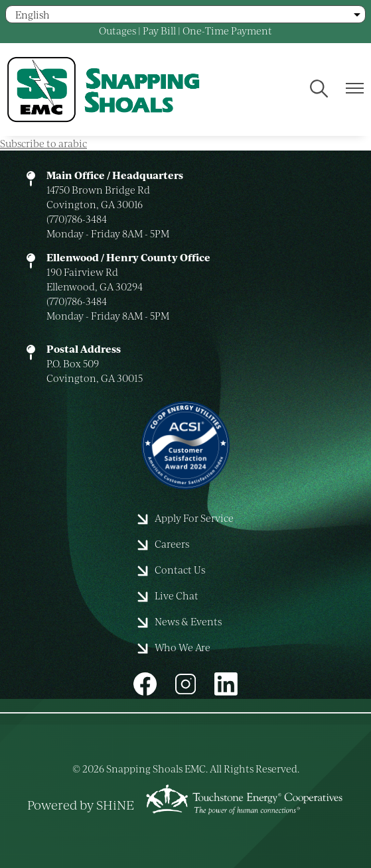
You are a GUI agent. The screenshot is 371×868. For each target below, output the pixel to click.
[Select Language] (185, 14)
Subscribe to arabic (43, 143)
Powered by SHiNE (81, 805)
